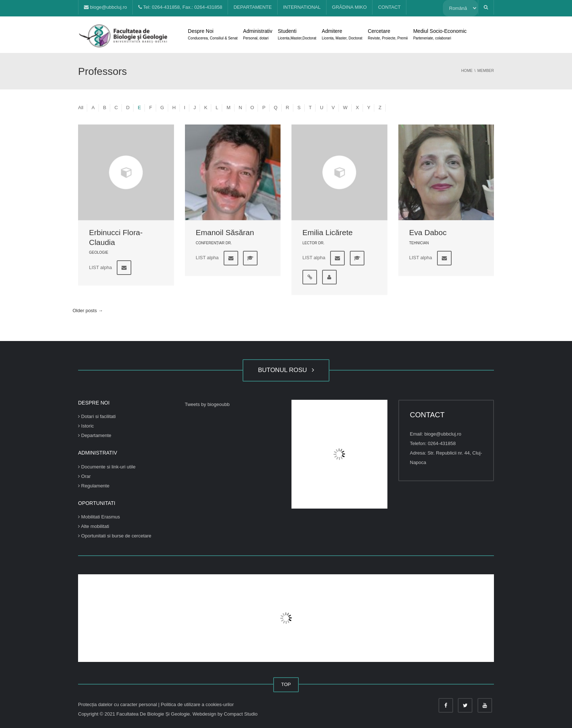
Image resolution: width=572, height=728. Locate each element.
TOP (286, 684)
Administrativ (258, 35)
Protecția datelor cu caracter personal (118, 704)
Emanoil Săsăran (225, 232)
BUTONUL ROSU (286, 370)
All (81, 108)
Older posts (88, 311)
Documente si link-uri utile (107, 467)
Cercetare (388, 35)
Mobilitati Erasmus (99, 517)
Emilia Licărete (328, 232)
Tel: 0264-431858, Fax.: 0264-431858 (180, 7)
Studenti (297, 35)
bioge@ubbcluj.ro (105, 7)
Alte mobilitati (94, 526)
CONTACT (389, 7)
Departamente (95, 435)
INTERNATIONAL (302, 7)
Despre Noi (213, 35)
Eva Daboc (428, 232)
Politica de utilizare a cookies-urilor (197, 704)
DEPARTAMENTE (253, 7)
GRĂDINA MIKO (349, 7)
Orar (84, 476)
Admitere (342, 35)
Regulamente (94, 486)
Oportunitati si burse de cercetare (115, 536)
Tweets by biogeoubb (207, 404)
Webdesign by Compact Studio (225, 714)
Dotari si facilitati (97, 416)
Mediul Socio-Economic (440, 35)
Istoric (86, 426)
